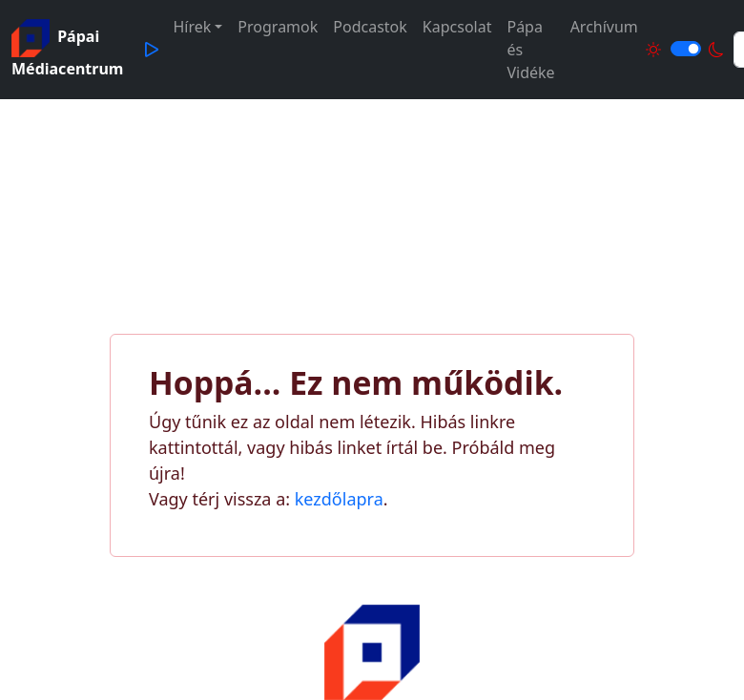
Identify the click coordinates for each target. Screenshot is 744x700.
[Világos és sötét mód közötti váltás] (686, 49)
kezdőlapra (339, 499)
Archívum (604, 27)
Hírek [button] (192, 27)
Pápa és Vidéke (530, 50)
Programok (278, 27)
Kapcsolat (457, 27)
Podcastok (370, 27)
